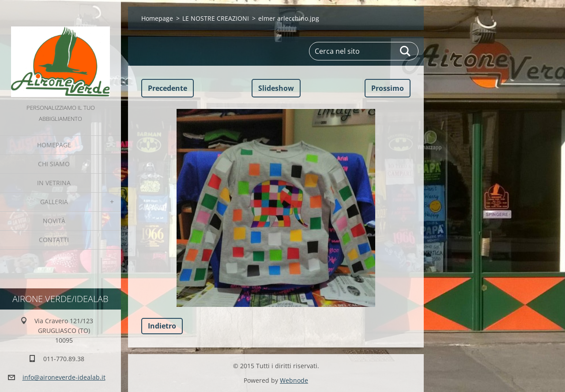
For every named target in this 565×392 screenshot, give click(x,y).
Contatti (54, 240)
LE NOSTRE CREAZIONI (216, 18)
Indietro (162, 326)
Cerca (406, 51)
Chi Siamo (54, 164)
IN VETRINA (54, 183)
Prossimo (388, 88)
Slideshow (276, 88)
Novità (54, 221)
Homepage (54, 145)
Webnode (294, 380)
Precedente (168, 88)
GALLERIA (54, 202)
